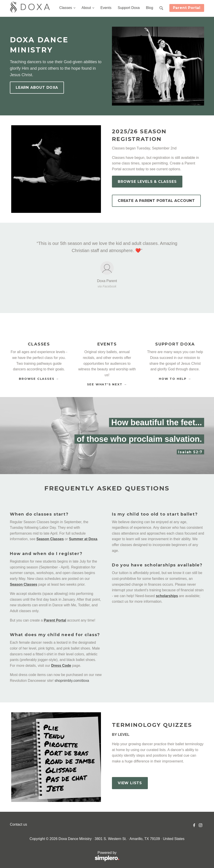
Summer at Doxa (83, 539)
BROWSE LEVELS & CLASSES (147, 182)
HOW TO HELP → (175, 379)
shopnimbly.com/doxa (72, 681)
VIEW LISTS (130, 783)
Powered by (65, 856)
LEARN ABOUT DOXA (37, 87)
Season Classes (50, 539)
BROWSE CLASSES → (39, 379)
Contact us (18, 824)
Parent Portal (187, 8)
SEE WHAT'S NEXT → (107, 384)
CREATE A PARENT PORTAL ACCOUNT (156, 201)
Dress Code (61, 666)
